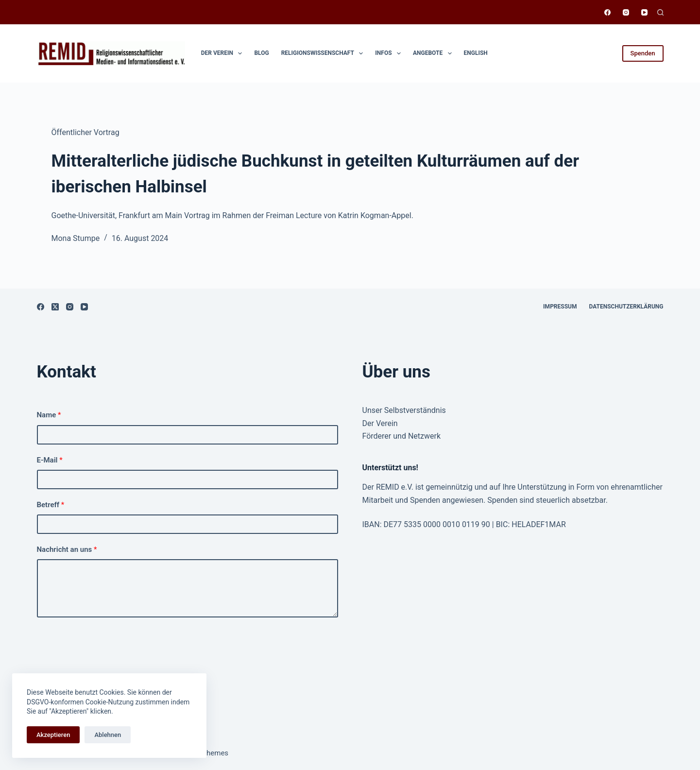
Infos (390, 53)
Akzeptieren (53, 735)
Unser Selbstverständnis (404, 410)
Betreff (51, 505)
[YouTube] (644, 12)
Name (49, 415)
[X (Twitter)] (55, 307)
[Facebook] (607, 12)
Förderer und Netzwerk (402, 436)
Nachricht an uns (67, 549)
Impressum (560, 307)
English (476, 53)
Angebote (434, 53)
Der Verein (224, 53)
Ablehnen (108, 735)
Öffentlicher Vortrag (85, 132)
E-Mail (50, 460)
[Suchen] (660, 12)
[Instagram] (626, 12)
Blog (261, 53)
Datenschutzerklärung (626, 307)
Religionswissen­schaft (324, 53)
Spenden (643, 53)
